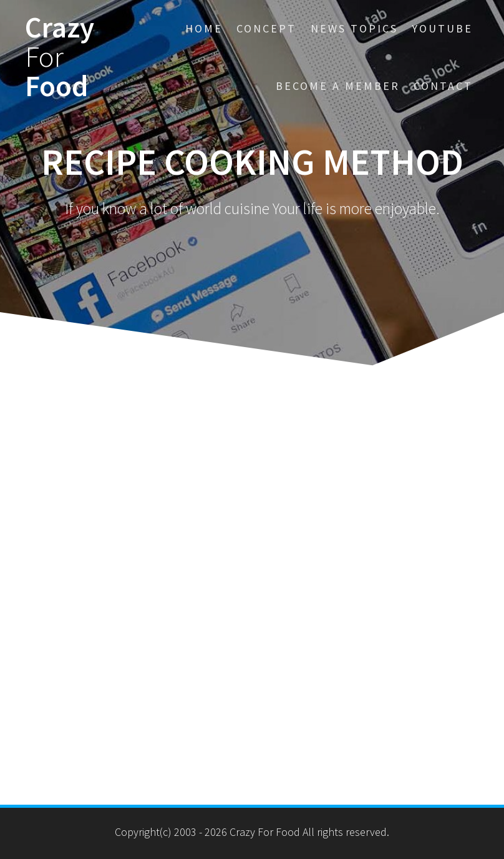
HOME (204, 28)
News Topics (354, 28)
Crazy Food (60, 57)
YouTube (442, 28)
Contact (443, 86)
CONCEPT (266, 28)
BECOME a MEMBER (338, 86)
